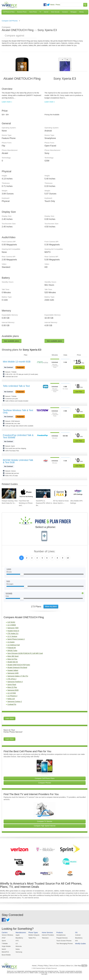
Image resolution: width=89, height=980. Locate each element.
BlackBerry (19, 938)
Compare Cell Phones (10, 21)
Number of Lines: (45, 551)
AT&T (4, 938)
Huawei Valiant (13, 670)
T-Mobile (5, 943)
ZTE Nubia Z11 (13, 633)
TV (40, 12)
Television (45, 938)
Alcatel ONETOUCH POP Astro (19, 665)
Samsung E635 (13, 690)
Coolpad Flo (12, 704)
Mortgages (74, 12)
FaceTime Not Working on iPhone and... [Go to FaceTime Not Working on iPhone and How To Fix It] (26, 503)
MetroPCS (5, 952)
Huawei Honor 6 (13, 631)
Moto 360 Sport (13, 656)
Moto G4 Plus (12, 659)
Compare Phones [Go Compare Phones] (45, 783)
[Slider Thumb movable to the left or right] (22, 575)
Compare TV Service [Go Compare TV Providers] (45, 821)
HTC (17, 941)
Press (58, 5)
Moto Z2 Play (12, 687)
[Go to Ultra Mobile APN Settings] (77, 493)
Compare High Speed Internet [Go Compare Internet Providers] (45, 826)
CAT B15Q (11, 622)
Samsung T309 (13, 628)
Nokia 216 (11, 699)
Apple (17, 935)
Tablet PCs (32, 938)
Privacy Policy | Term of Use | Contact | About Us (55, 965)
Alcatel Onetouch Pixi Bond (17, 667)
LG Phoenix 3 (12, 696)
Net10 (4, 949)
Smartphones (60, 935)
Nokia (17, 949)
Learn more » (7, 102)
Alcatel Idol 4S (13, 662)
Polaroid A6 (12, 648)
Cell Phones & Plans (9, 12)
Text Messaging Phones (64, 943)
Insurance (65, 12)
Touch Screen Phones (63, 941)
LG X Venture (12, 636)
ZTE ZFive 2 (12, 679)
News (52, 5)
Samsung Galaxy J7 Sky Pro (18, 676)
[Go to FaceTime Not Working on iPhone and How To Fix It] (26, 493)
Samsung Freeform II (15, 682)
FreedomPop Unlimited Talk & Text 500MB (18, 436)
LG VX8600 (12, 625)
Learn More (10, 718)
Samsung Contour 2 (15, 701)
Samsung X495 (13, 673)
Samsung (19, 952)
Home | (35, 965)
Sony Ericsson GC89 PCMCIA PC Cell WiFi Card (25, 653)
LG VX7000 (12, 693)
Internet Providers (47, 935)
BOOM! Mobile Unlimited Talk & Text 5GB (18, 461)
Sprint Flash (12, 685)
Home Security (55, 12)
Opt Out (84, 965)
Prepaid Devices (61, 938)
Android (77, 935)
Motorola (18, 946)
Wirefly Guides (79, 943)
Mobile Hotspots (34, 935)
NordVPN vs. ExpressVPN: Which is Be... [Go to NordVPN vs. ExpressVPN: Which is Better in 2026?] (44, 503)
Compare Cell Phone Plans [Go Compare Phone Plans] (45, 778)
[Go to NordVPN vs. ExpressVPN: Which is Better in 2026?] (43, 493)
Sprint (4, 941)
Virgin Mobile (6, 946)
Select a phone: (46, 527)
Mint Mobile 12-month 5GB (17, 362)
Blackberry (78, 938)
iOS (75, 941)
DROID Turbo (12, 651)
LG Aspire (11, 642)
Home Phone (33, 12)
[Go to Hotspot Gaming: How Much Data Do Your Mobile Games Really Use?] (9, 493)
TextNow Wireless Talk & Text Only (18, 411)
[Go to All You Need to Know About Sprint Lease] (60, 493)
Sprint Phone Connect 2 (16, 639)
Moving (81, 12)
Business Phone (22, 12)
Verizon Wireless (7, 935)
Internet (46, 12)
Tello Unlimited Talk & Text (16, 386)
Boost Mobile (6, 954)
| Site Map (77, 965)
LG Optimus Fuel (14, 645)
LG (16, 943)
